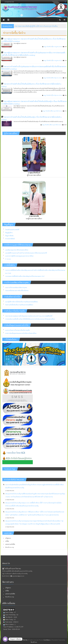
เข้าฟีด (7, 541)
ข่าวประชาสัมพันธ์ (10, 239)
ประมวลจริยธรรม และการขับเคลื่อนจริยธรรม (17, 290)
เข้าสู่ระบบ (8, 538)
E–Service (8, 259)
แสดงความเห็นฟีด (10, 544)
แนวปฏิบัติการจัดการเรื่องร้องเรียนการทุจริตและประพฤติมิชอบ (22, 302)
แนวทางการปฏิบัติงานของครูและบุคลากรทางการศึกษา (19, 256)
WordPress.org (10, 547)
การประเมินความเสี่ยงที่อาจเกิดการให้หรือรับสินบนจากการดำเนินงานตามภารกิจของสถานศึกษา (30, 319)
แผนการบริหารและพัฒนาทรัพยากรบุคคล (16, 287)
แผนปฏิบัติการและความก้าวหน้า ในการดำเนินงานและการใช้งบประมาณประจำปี (26, 253)
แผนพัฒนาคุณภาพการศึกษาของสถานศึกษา (17, 250)
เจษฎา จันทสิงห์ (47, 47)
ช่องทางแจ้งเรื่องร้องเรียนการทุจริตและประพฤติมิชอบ (19, 305)
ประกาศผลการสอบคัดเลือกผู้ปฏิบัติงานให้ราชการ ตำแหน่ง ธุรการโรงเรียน (36, 26)
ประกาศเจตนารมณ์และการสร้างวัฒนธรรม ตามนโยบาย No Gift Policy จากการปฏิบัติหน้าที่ (29, 316)
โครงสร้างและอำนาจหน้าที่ (12, 230)
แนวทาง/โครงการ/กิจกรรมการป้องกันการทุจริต (18, 330)
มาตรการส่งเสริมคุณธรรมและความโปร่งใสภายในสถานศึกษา (21, 333)
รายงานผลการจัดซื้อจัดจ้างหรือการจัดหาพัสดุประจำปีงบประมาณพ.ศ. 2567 (25, 276)
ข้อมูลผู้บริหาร (9, 233)
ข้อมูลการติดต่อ (9, 236)
